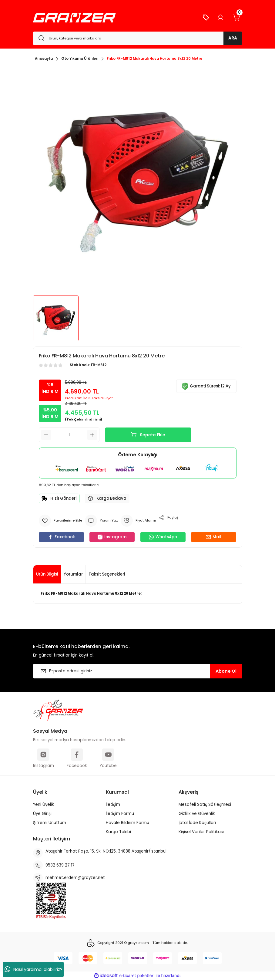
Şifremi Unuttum (50, 823)
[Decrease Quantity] (46, 435)
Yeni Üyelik (44, 804)
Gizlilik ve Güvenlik (197, 814)
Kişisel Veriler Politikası (201, 832)
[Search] (138, 38)
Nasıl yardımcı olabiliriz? (34, 969)
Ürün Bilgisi (47, 574)
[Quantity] (69, 435)
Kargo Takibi (118, 832)
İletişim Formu (120, 814)
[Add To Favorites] (60, 521)
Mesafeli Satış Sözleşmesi (205, 804)
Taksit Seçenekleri (107, 574)
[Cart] (237, 18)
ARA (233, 38)
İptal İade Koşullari (197, 823)
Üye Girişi (42, 814)
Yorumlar (73, 574)
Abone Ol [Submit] (226, 671)
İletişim (113, 804)
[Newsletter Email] (138, 671)
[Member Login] (220, 18)
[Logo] (74, 18)
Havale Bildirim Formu (127, 823)
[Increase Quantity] (92, 435)
